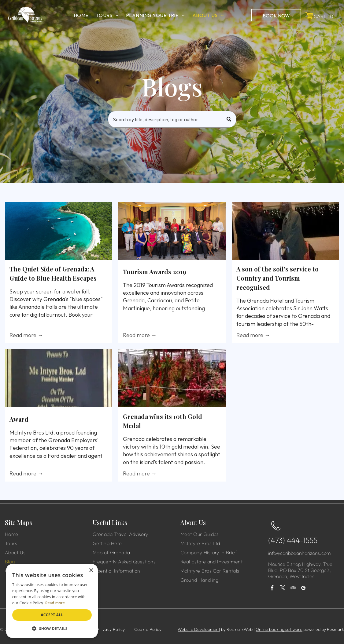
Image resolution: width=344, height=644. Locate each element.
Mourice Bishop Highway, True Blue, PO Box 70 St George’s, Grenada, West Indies (300, 570)
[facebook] (272, 589)
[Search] (172, 119)
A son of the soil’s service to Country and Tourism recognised (277, 278)
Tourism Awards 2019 (155, 272)
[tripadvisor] (293, 589)
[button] (52, 628)
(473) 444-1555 (293, 540)
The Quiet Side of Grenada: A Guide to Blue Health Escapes (53, 273)
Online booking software (279, 629)
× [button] (91, 571)
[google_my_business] (303, 589)
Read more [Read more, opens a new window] (55, 603)
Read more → (26, 335)
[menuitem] (81, 15)
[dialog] (52, 601)
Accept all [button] (52, 615)
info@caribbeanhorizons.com (299, 553)
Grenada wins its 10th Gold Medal (163, 421)
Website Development (199, 629)
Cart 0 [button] (324, 16)
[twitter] (283, 589)
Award (19, 419)
